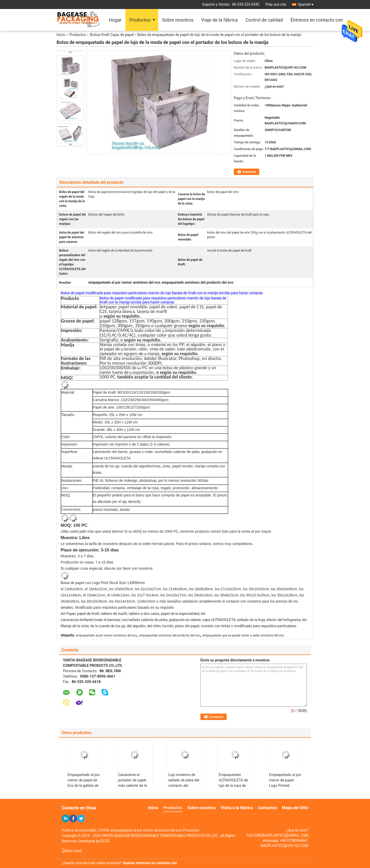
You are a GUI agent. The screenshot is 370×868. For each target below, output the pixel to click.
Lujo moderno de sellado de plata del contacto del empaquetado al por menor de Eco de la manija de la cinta (184, 788)
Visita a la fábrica (237, 808)
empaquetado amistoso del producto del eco (170, 635)
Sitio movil (72, 851)
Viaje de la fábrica (220, 20)
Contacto (249, 172)
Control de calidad (264, 20)
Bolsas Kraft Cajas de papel (112, 35)
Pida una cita (276, 4)
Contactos (267, 808)
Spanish (306, 4)
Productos (140, 20)
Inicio (61, 35)
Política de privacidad (79, 830)
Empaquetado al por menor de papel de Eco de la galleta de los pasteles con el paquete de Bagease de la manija (84, 788)
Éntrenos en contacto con (317, 20)
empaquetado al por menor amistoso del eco (107, 635)
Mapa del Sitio (295, 808)
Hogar (115, 20)
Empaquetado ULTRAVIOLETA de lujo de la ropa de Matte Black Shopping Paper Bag (235, 786)
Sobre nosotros (178, 20)
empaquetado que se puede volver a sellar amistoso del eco (243, 635)
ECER (105, 841)
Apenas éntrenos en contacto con (150, 863)
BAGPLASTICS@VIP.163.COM (285, 846)
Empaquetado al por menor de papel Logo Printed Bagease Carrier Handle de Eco (285, 786)
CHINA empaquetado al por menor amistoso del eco (140, 830)
